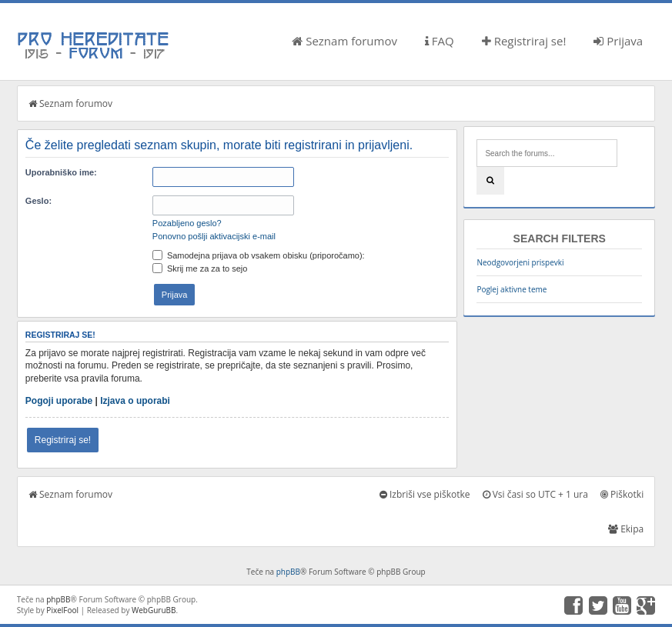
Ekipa (626, 529)
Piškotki (622, 494)
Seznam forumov (344, 41)
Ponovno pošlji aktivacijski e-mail (214, 236)
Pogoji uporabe (59, 401)
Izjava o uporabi (135, 401)
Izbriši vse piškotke (425, 494)
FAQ (440, 41)
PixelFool (62, 610)
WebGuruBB (154, 610)
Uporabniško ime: (61, 172)
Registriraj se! (524, 41)
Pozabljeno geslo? (187, 223)
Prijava (618, 41)
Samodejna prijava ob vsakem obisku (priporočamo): (259, 255)
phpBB (288, 572)
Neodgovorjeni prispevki (520, 262)
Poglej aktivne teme (512, 289)
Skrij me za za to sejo (200, 268)
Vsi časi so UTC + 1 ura (535, 494)
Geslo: (38, 201)
